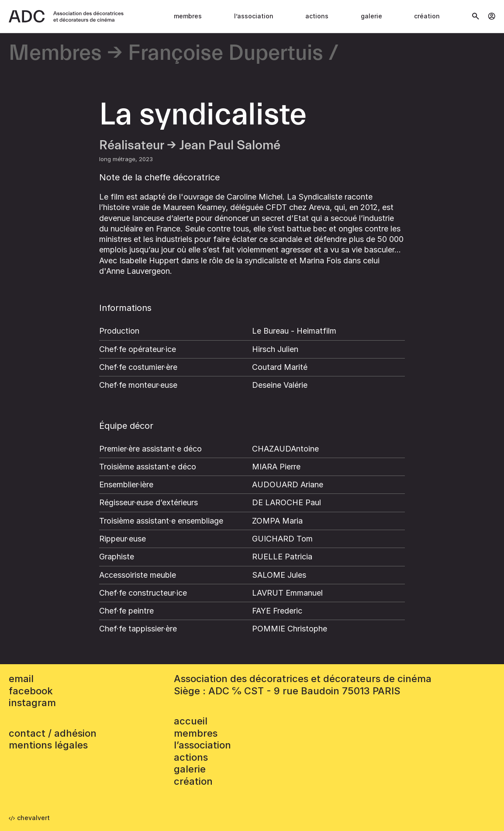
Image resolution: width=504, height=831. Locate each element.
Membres (188, 16)
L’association (254, 16)
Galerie (371, 16)
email (21, 679)
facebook (31, 691)
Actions (317, 16)
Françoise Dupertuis (226, 53)
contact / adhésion (53, 733)
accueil (191, 721)
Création (427, 16)
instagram (32, 703)
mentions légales (48, 745)
